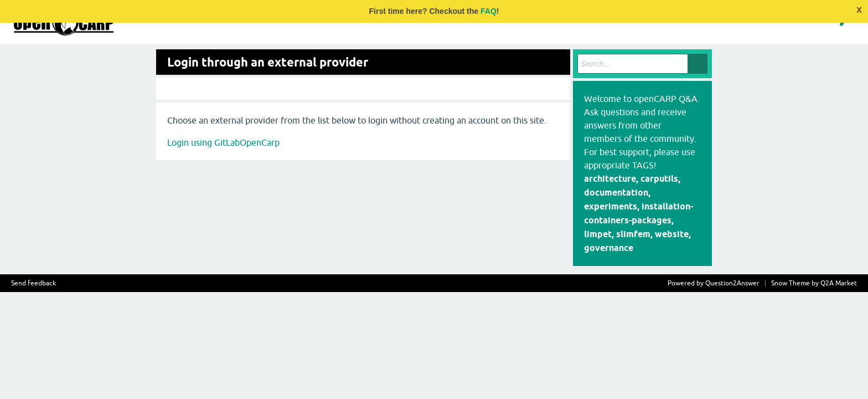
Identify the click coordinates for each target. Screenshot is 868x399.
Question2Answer (732, 283)
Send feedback (33, 283)
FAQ (489, 11)
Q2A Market (839, 283)
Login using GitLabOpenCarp (223, 142)
